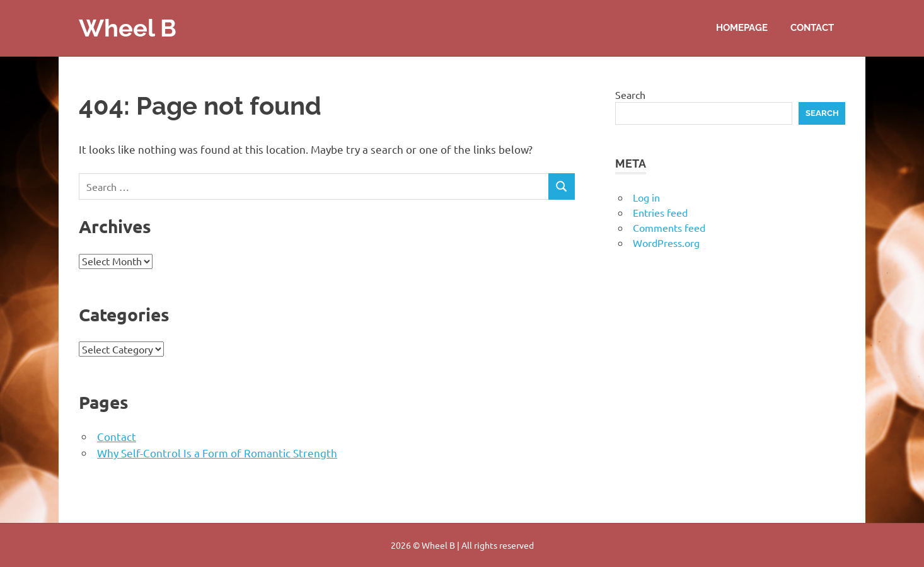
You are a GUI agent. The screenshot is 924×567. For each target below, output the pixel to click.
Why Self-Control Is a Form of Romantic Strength (217, 453)
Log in (646, 197)
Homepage (742, 28)
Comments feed (669, 227)
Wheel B (128, 28)
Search (630, 94)
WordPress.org (666, 243)
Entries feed (660, 212)
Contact (812, 28)
